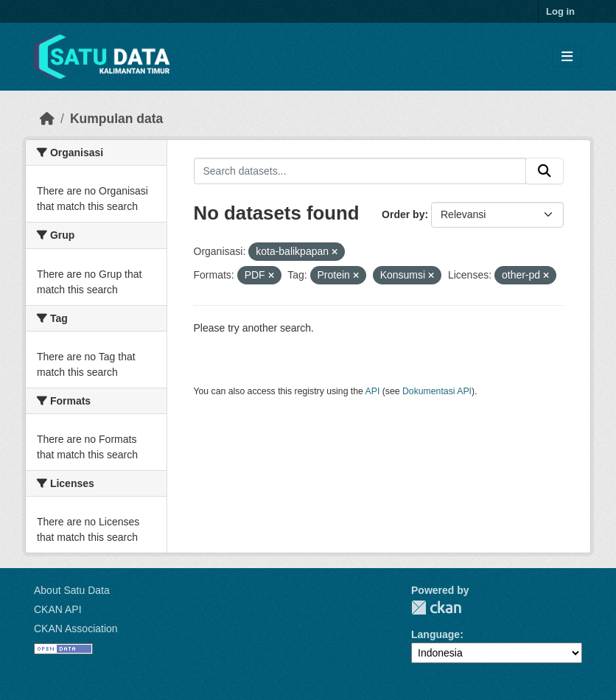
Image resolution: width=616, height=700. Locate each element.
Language (435, 634)
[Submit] (545, 171)
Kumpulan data (116, 119)
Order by (403, 214)
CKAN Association (76, 629)
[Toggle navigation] (567, 57)
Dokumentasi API (437, 391)
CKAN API (58, 609)
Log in (560, 11)
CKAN (436, 608)
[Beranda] (47, 119)
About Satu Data (72, 590)
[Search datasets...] (360, 171)
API (373, 391)
